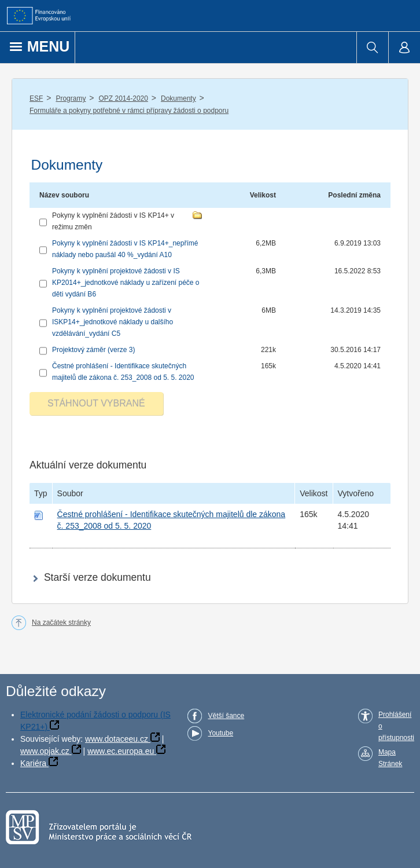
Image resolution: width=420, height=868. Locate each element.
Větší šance (226, 716)
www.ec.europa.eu (121, 751)
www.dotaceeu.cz (117, 739)
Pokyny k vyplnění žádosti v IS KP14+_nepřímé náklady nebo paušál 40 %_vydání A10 (125, 249)
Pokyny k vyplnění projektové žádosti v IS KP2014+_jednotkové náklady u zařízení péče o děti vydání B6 (126, 283)
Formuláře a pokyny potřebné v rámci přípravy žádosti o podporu (129, 111)
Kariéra (33, 763)
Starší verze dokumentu (97, 577)
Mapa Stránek (390, 758)
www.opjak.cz (45, 751)
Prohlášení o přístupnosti (396, 726)
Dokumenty (178, 98)
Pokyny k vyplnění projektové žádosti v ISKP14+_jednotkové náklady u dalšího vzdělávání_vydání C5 (113, 322)
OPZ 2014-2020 (124, 98)
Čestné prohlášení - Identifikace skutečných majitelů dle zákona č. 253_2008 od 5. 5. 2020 (123, 372)
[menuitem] (372, 47)
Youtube (220, 733)
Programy (71, 98)
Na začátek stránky (61, 622)
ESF (36, 98)
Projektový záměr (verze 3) (93, 350)
